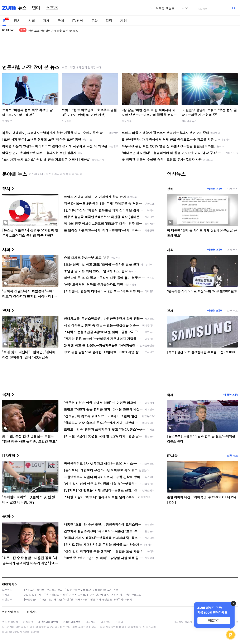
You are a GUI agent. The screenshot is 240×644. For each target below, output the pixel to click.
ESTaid (8, 632)
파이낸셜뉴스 (189, 121)
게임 (124, 21)
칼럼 (109, 21)
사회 (32, 21)
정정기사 (8, 584)
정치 (17, 21)
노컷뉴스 (232, 189)
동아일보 (7, 121)
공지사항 (91, 622)
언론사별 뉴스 (11, 612)
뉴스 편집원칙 (10, 622)
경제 (46, 21)
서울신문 (127, 121)
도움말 (119, 622)
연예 (36, 8)
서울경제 (67, 121)
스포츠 (52, 8)
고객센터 (106, 622)
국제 (61, 21)
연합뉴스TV (214, 189)
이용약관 (28, 622)
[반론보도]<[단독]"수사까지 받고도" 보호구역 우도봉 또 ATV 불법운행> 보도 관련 (71, 590)
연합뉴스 (232, 250)
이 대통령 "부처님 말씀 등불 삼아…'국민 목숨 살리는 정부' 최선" (66, 29)
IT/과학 (78, 21)
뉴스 (22, 8)
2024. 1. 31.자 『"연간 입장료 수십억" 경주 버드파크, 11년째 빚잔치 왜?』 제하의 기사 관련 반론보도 (83, 595)
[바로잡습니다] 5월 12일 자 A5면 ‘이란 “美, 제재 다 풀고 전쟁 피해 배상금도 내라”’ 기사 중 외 (78, 599)
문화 (94, 21)
